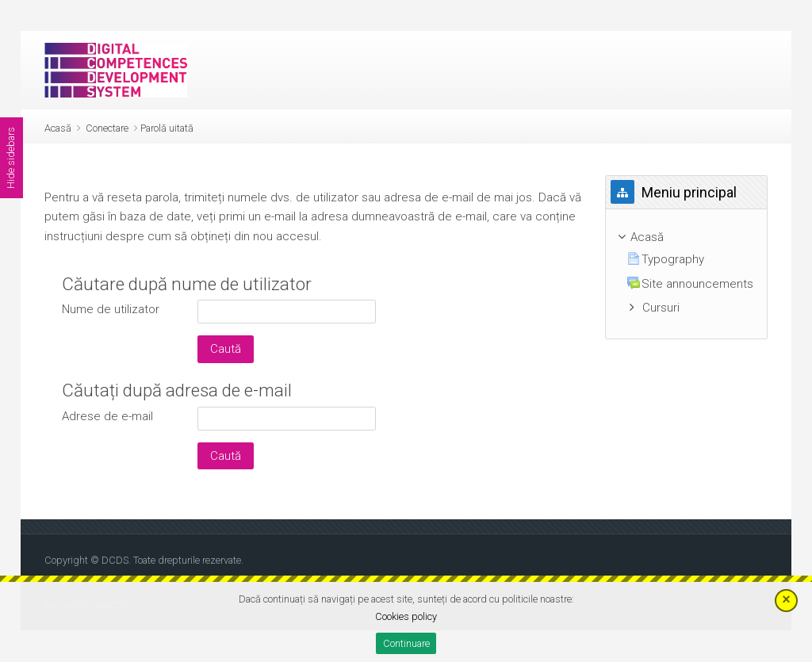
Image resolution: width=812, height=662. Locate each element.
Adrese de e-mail (107, 416)
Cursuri (661, 308)
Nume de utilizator (111, 309)
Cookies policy (406, 616)
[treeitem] (687, 237)
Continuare (406, 643)
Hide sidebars (11, 158)
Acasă (58, 128)
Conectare (107, 128)
